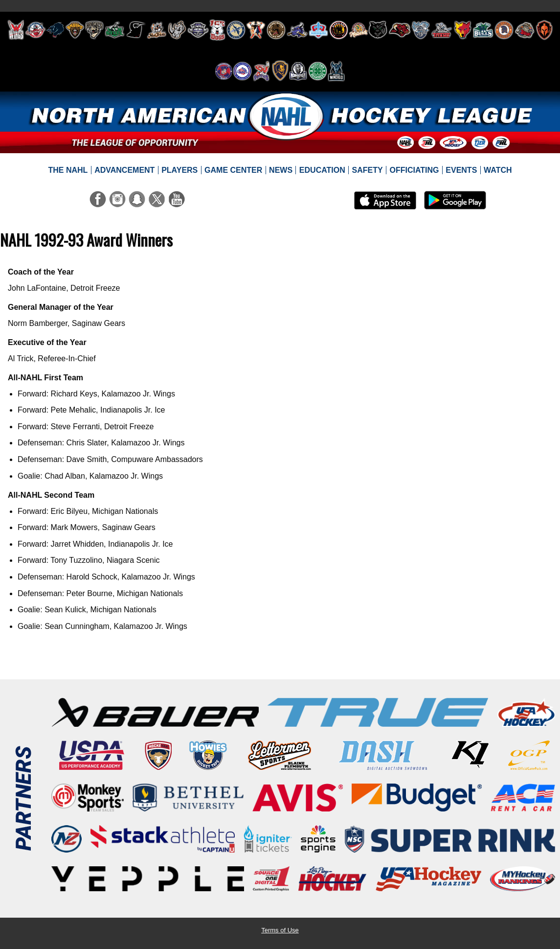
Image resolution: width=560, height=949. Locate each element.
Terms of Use (280, 930)
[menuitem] (68, 170)
